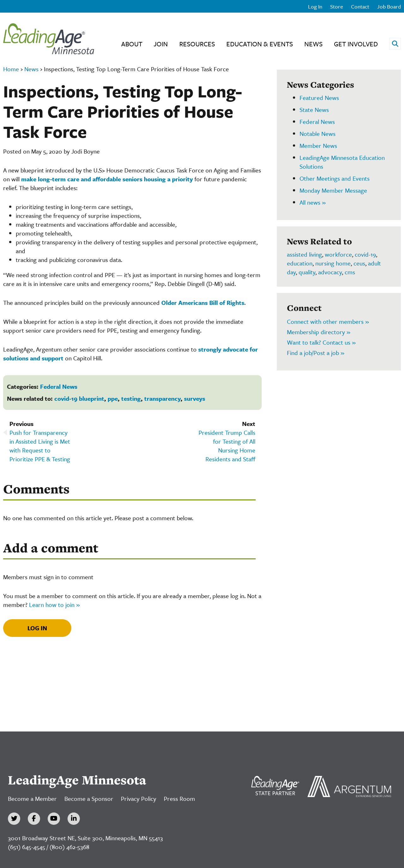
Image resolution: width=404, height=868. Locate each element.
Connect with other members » (328, 321)
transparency (162, 398)
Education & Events (260, 44)
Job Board (389, 6)
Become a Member (32, 798)
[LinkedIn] (74, 819)
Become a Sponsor (89, 798)
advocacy (330, 272)
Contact (360, 6)
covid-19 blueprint (79, 398)
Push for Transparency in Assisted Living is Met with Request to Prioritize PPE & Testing (40, 446)
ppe (113, 398)
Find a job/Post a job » (316, 353)
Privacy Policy (139, 798)
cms (350, 272)
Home (11, 69)
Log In (315, 6)
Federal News (59, 386)
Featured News (319, 98)
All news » (313, 202)
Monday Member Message (333, 190)
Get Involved (356, 44)
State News (314, 110)
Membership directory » (319, 332)
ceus (359, 263)
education (300, 263)
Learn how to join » (54, 605)
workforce (338, 254)
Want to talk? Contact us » (321, 342)
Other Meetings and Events (335, 178)
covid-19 (365, 254)
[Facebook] (34, 819)
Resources (197, 44)
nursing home (333, 263)
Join (161, 44)
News (313, 44)
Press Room (179, 798)
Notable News (318, 134)
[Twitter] (14, 819)
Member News (318, 146)
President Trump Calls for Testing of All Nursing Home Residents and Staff (227, 446)
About (132, 44)
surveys (195, 398)
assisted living (304, 254)
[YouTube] (54, 819)
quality (307, 272)
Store (337, 6)
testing (131, 398)
